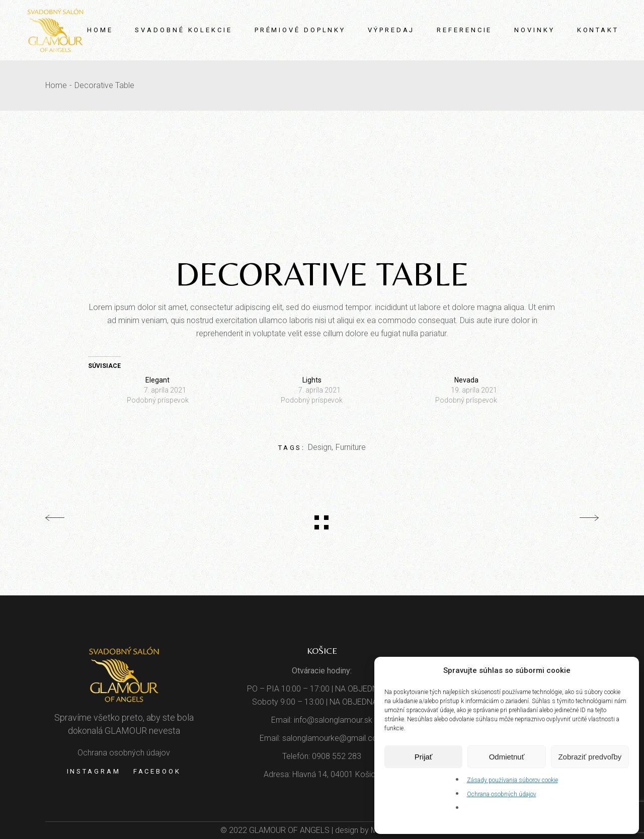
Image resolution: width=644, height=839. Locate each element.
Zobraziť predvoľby (590, 757)
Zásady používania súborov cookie (512, 780)
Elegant (157, 380)
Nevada (466, 380)
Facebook (157, 771)
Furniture (351, 447)
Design (320, 447)
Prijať (424, 757)
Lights (312, 380)
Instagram (94, 771)
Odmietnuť (507, 757)
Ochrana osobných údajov (502, 794)
